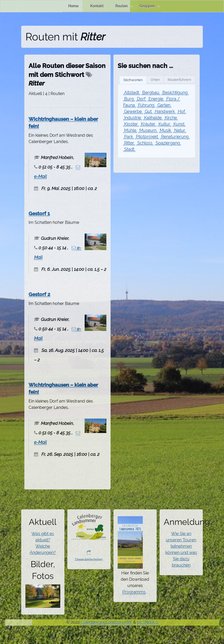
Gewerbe (133, 111)
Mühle (130, 130)
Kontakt (99, 6)
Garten (164, 105)
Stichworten (133, 80)
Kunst (179, 124)
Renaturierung (175, 137)
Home (76, 6)
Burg (129, 99)
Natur (180, 130)
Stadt (129, 149)
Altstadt (132, 93)
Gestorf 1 (39, 213)
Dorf (141, 99)
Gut (148, 111)
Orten (155, 80)
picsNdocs (147, 622)
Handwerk (165, 111)
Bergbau (151, 93)
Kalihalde (153, 118)
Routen (124, 6)
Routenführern (179, 80)
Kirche (171, 118)
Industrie (133, 118)
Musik (165, 130)
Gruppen (150, 6)
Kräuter (148, 124)
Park (129, 137)
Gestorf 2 (39, 294)
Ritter (129, 143)
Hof (181, 111)
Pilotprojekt (147, 137)
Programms (134, 592)
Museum (148, 130)
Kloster (131, 124)
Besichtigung (175, 93)
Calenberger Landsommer (106, 622)
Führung (146, 105)
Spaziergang (168, 143)
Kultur (164, 124)
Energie (156, 99)
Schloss (145, 143)
